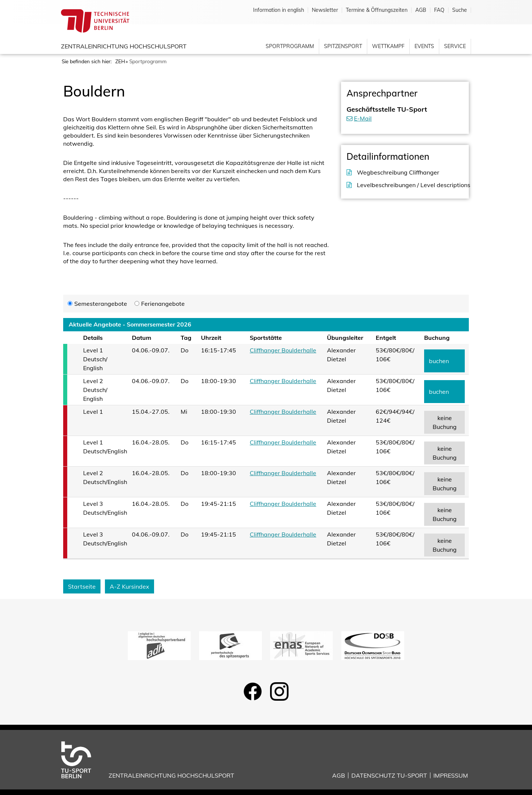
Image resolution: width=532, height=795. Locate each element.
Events (424, 46)
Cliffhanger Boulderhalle (283, 350)
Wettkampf (388, 46)
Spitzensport (343, 46)
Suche (460, 10)
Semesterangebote (101, 304)
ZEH (120, 61)
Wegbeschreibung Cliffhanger (398, 172)
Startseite (82, 586)
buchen (439, 361)
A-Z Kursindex (129, 586)
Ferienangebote (163, 304)
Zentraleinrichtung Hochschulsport (124, 46)
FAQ (439, 10)
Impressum (451, 775)
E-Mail (363, 118)
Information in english (279, 10)
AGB (421, 10)
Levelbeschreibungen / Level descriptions (410, 185)
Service (455, 46)
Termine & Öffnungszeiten (377, 10)
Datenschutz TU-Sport (389, 775)
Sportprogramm (290, 46)
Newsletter (325, 10)
